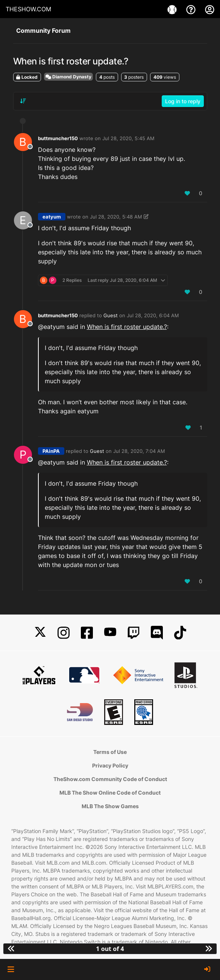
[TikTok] (180, 633)
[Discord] (157, 633)
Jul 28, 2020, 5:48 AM (116, 217)
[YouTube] (110, 633)
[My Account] (210, 9)
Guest (111, 315)
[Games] (173, 9)
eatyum (52, 217)
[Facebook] (87, 633)
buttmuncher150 (58, 138)
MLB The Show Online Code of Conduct (110, 793)
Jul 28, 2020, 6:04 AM (153, 315)
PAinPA (51, 451)
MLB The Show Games (110, 806)
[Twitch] (134, 633)
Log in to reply (183, 101)
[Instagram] (64, 633)
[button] (11, 969)
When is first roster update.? (127, 327)
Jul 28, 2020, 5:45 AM (128, 138)
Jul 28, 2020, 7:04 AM (139, 451)
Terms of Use (110, 752)
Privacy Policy (110, 765)
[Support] (192, 9)
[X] (40, 633)
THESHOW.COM (28, 9)
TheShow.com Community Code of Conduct (110, 779)
